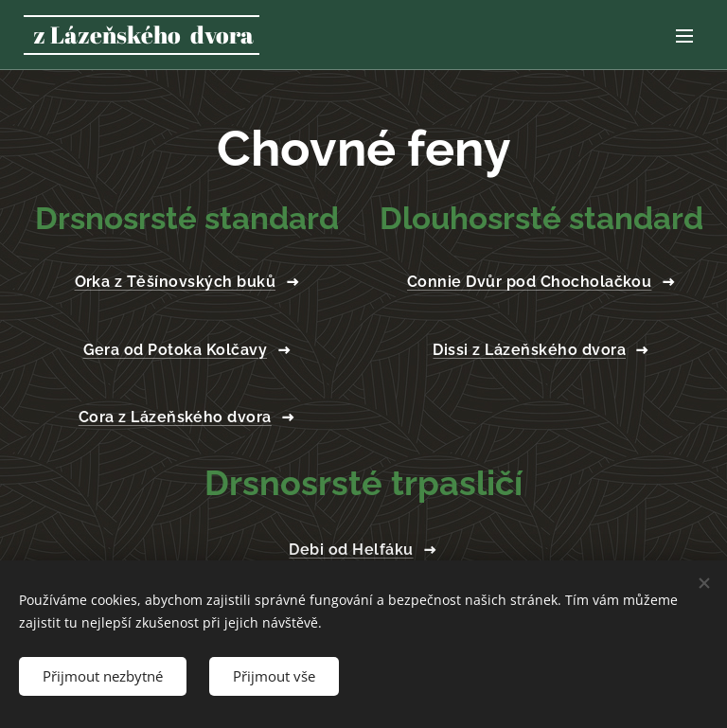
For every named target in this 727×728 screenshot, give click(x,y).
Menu (684, 36)
